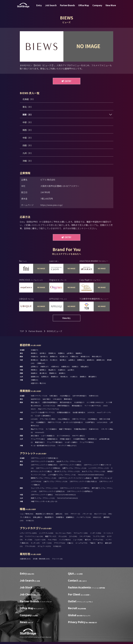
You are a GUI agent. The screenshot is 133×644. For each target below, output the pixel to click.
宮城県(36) (52, 355)
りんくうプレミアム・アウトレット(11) (44, 490)
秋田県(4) (61, 355)
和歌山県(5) (85, 369)
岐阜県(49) (91, 362)
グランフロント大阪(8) (48, 421)
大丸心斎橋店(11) (64, 421)
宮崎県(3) (83, 379)
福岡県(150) (35, 379)
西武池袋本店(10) (66, 404)
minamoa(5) (40, 434)
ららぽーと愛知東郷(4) (43, 418)
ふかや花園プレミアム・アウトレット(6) (62, 477)
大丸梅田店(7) (41, 424)
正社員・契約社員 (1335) (41, 561)
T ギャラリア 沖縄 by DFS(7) (67, 448)
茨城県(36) (34, 359)
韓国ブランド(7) (51, 538)
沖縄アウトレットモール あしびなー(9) (44, 503)
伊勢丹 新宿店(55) (63, 408)
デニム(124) (63, 538)
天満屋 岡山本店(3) (80, 431)
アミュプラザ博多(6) (87, 444)
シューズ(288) (78, 542)
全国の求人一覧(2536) (38, 385)
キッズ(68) (29, 542)
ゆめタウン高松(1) (78, 438)
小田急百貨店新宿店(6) (50, 404)
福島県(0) (79, 355)
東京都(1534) (85, 359)
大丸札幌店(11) (65, 398)
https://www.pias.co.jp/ (52, 205)
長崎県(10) (55, 379)
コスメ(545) (73, 538)
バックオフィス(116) (84, 519)
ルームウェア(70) (81, 545)
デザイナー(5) (75, 516)
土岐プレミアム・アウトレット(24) (55, 483)
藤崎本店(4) (68, 401)
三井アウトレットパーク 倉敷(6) (42, 497)
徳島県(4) (34, 375)
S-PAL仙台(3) (57, 401)
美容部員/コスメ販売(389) (44, 516)
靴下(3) (100, 545)
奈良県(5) (75, 369)
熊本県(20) (64, 379)
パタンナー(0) (87, 516)
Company (96, 7)
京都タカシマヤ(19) (54, 424)
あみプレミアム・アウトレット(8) (93, 473)
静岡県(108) (101, 362)
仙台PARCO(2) (36, 401)
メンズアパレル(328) (46, 535)
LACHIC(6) (91, 414)
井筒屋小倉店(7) (65, 441)
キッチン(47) (35, 545)
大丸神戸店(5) (90, 424)
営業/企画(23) (38, 519)
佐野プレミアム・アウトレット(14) (74, 470)
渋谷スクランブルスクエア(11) (48, 411)
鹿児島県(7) (93, 379)
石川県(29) (54, 362)
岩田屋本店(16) (52, 441)
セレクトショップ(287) (63, 535)
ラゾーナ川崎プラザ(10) (93, 408)
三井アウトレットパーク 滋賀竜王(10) (52, 493)
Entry (42, 7)
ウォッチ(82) (52, 542)
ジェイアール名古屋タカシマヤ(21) (43, 414)
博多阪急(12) (92, 441)
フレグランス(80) (99, 538)
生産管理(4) (60, 519)
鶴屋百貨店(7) (40, 444)
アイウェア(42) (98, 542)
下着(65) (93, 545)
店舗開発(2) (70, 519)
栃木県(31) (44, 359)
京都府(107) (44, 369)
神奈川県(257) (97, 359)
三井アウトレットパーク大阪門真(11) (80, 493)
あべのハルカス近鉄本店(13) (73, 424)
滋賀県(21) (34, 369)
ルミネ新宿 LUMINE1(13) (95, 404)
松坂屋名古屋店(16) (64, 414)
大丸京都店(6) (92, 421)
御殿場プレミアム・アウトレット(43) (43, 480)
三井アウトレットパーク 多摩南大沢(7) (44, 467)
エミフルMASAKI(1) (63, 438)
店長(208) (59, 516)
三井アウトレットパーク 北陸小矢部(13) (83, 483)
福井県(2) (63, 362)
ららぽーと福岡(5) (71, 444)
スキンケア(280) (85, 538)
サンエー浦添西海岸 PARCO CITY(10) (43, 448)
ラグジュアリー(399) (81, 535)
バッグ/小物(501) (65, 542)
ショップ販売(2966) (27, 516)
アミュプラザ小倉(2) (38, 441)
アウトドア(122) (59, 545)
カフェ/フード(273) (44, 548)
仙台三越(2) (47, 401)
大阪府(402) (55, 369)
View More (108, 7)
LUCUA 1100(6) (102, 424)
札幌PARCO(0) (94, 398)
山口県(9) (71, 372)
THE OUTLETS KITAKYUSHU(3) (67, 500)
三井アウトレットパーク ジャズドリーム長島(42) (75, 480)
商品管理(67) (49, 519)
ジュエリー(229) (40, 542)
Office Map (83, 7)
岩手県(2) (43, 355)
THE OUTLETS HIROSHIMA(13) (65, 497)
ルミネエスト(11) (49, 408)
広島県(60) (62, 372)
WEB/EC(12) (97, 519)
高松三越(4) (35, 438)
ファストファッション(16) (34, 538)
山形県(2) (70, 355)
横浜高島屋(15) (77, 408)
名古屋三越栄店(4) (79, 414)
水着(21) (70, 545)
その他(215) (30, 523)
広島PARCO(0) (94, 431)
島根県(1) (43, 372)
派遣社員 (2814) (25, 561)
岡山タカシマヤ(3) (37, 431)
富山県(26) (44, 362)
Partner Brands (68, 7)
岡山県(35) (52, 372)
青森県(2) (34, 355)
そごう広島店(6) (51, 431)
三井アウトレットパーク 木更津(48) (48, 470)
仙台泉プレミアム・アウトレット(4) (69, 463)
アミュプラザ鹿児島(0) (55, 444)
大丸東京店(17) (79, 404)
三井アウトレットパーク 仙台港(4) (42, 463)
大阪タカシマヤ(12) (79, 421)
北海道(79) (34, 352)
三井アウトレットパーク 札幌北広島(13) (44, 460)
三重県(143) (41, 365)
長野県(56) (81, 362)
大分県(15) (74, 379)
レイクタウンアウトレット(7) (99, 470)
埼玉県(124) (64, 359)
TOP (22, 333)
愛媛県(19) (53, 375)
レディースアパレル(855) (28, 535)
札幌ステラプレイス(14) (39, 398)
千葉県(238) (74, 359)
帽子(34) (88, 542)
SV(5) (66, 516)
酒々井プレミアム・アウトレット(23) (67, 473)
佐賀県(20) (45, 379)
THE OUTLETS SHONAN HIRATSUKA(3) (91, 477)
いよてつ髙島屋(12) (48, 438)
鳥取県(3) (34, 372)
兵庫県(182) (65, 369)
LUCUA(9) (34, 421)
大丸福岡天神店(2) (79, 441)
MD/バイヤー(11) (100, 516)
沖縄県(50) (34, 382)
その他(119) (57, 548)
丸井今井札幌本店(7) (79, 398)
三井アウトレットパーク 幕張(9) (70, 467)
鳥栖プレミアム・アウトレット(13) (43, 500)
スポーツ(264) (47, 545)
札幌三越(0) (54, 398)
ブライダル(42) (30, 548)
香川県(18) (43, 375)
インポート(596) (96, 535)
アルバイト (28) (57, 561)
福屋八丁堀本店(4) (65, 431)
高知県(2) (62, 375)
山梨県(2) (72, 362)
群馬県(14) (54, 359)
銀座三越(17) (35, 404)
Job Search (52, 7)
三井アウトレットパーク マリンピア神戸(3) (75, 490)
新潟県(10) (34, 362)
